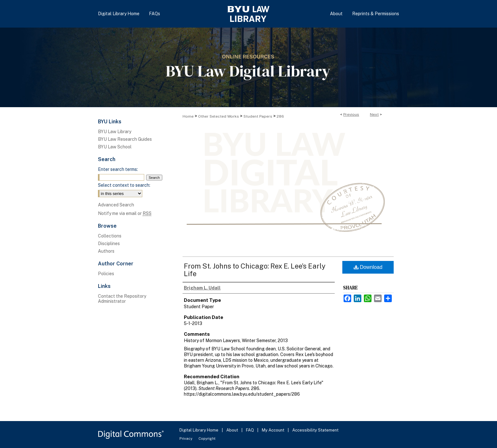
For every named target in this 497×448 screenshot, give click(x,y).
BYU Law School (115, 147)
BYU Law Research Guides (125, 139)
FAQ (250, 430)
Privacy (186, 438)
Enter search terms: (118, 169)
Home (188, 116)
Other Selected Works (219, 116)
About (233, 430)
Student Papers (258, 116)
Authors (106, 251)
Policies (106, 274)
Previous (351, 114)
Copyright (207, 438)
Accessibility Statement (315, 430)
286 (280, 116)
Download (368, 267)
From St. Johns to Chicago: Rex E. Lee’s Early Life (255, 270)
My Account (274, 430)
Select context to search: (124, 185)
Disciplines (109, 243)
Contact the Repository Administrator (122, 299)
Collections (110, 236)
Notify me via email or (125, 213)
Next (374, 114)
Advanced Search (116, 205)
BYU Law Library (115, 132)
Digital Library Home (199, 430)
